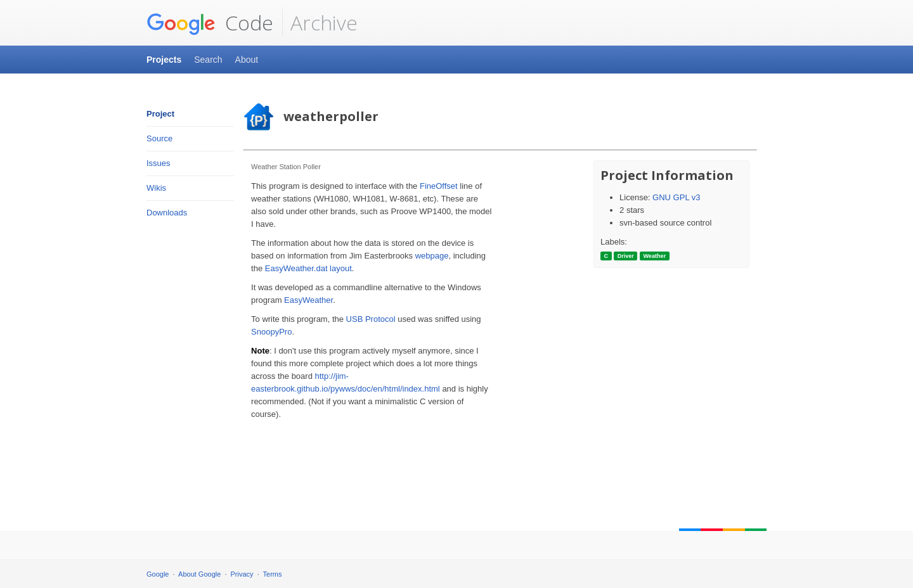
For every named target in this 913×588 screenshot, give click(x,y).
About (247, 60)
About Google (199, 574)
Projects (164, 60)
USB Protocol (371, 319)
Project (160, 114)
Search (208, 60)
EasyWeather (308, 300)
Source (159, 138)
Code (210, 23)
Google (158, 574)
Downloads (167, 213)
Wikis (156, 188)
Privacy (242, 574)
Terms (273, 574)
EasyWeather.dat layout (308, 268)
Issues (159, 163)
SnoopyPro (271, 332)
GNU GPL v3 (676, 197)
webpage (432, 256)
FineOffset (439, 186)
